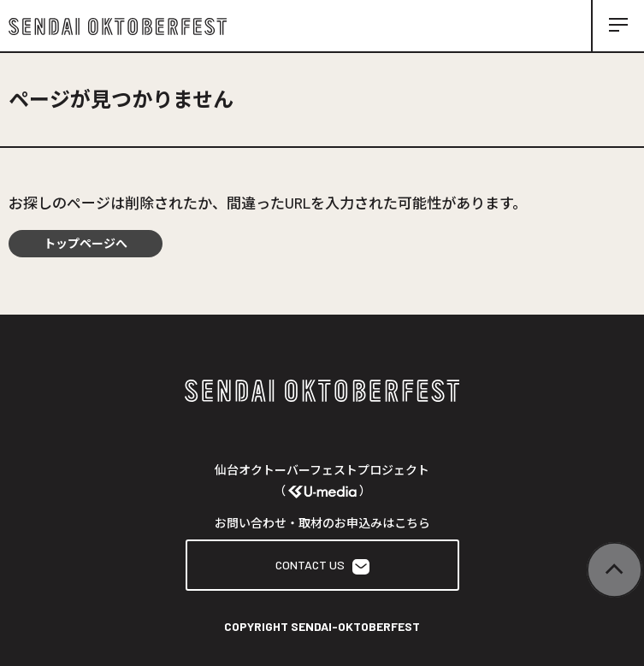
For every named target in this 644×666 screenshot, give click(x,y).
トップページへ (86, 243)
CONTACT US (322, 566)
